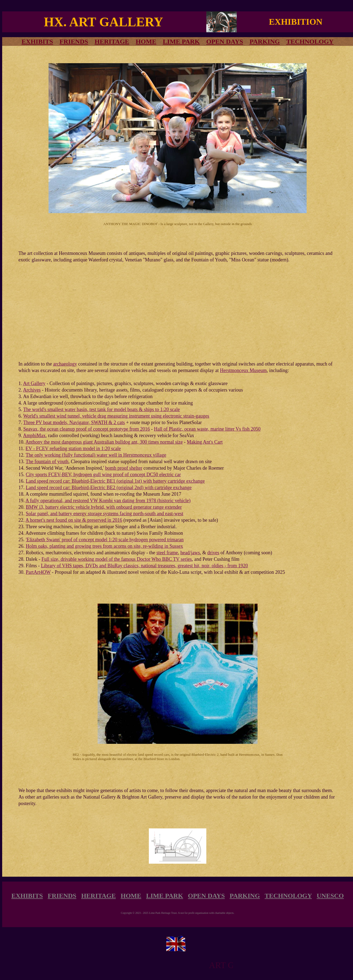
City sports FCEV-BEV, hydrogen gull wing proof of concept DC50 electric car (103, 475)
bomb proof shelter (124, 468)
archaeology (65, 364)
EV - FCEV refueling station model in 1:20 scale (73, 449)
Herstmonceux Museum (243, 370)
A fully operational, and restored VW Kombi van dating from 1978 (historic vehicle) (108, 501)
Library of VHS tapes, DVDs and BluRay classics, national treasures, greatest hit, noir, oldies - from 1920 (144, 566)
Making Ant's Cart (205, 442)
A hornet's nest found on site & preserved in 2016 (74, 520)
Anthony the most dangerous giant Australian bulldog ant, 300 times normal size (104, 442)
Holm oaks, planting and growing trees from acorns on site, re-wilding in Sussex (104, 546)
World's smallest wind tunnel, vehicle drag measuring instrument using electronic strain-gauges (116, 416)
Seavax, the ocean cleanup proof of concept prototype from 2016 (87, 429)
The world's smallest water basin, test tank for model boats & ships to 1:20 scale (102, 409)
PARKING (265, 41)
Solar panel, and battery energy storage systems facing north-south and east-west (105, 514)
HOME (146, 41)
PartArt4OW (38, 572)
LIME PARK (181, 41)
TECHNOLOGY (310, 41)
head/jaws (190, 553)
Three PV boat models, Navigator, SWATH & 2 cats (74, 422)
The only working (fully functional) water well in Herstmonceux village (96, 455)
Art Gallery (34, 383)
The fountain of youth (47, 462)
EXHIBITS (27, 896)
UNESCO (330, 896)
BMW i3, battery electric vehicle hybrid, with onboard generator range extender (104, 507)
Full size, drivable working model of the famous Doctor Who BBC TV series (117, 559)
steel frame (167, 553)
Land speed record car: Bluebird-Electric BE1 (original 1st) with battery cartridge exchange (115, 481)
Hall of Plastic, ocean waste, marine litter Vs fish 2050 (207, 429)
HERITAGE (112, 41)
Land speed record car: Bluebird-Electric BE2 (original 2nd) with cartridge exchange (109, 488)
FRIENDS (74, 41)
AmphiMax (34, 435)
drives (213, 553)
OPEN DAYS (225, 41)
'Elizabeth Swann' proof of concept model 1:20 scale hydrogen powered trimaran (105, 540)
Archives (32, 390)
